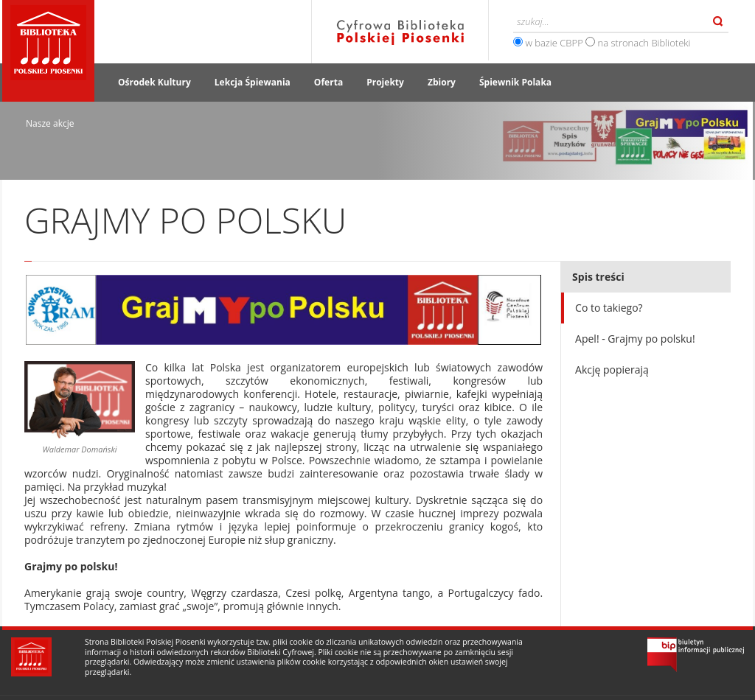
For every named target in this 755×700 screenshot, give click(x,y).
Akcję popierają (612, 370)
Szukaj (718, 21)
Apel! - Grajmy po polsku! (635, 339)
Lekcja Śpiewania (253, 82)
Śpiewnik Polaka (515, 82)
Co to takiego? (609, 308)
